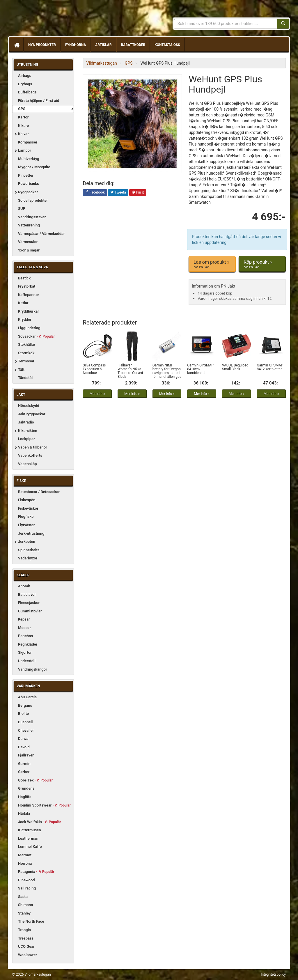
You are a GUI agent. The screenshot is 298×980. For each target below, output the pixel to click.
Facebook (95, 193)
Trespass (26, 938)
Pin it (138, 193)
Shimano (25, 905)
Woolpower (28, 955)
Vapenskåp (28, 464)
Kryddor (25, 319)
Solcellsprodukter (33, 200)
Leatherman (28, 838)
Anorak (24, 586)
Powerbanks (29, 184)
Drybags (25, 84)
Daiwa (23, 739)
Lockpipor (26, 439)
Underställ (27, 661)
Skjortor (25, 652)
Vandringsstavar (32, 217)
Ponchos (25, 636)
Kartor (23, 117)
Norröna (25, 863)
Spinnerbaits (29, 550)
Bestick (24, 278)
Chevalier (26, 730)
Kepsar (24, 619)
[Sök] (283, 24)
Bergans (25, 705)
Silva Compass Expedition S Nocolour (94, 369)
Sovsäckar (36, 336)
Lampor (25, 150)
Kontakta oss (167, 45)
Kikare (23, 126)
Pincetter (26, 175)
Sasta (23, 897)
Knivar (23, 134)
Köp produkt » (262, 264)
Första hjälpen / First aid (39, 101)
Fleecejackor (29, 603)
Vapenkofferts (30, 455)
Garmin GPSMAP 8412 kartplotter (270, 367)
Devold (24, 747)
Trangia (24, 930)
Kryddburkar (29, 311)
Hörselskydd (29, 406)
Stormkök (26, 353)
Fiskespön (27, 500)
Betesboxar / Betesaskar (39, 492)
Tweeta (118, 193)
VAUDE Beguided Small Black (235, 367)
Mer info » (97, 394)
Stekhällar (27, 344)
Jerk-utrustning (31, 533)
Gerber (24, 772)
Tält (21, 370)
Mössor (24, 628)
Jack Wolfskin (39, 822)
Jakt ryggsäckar (32, 414)
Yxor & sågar (29, 250)
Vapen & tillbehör (33, 447)
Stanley (24, 913)
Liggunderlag (29, 328)
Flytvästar (26, 525)
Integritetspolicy (273, 974)
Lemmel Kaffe (30, 847)
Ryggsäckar (28, 192)
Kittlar (23, 303)
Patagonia (36, 872)
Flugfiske (26, 516)
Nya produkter (42, 45)
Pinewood (26, 880)
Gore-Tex (35, 780)
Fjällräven (26, 755)
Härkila (24, 813)
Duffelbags (27, 92)
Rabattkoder (133, 45)
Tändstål (25, 378)
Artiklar (103, 45)
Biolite (23, 714)
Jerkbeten (27, 542)
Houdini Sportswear (44, 805)
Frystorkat (27, 286)
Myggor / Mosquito (34, 167)
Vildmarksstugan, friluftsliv (67, 20)
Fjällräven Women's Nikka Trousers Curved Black (130, 371)
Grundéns (26, 788)
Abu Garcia (27, 697)
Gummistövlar (30, 611)
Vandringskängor (33, 669)
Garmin (24, 764)
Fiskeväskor (28, 508)
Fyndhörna (76, 45)
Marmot (25, 855)
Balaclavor (27, 594)
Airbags (25, 76)
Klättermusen (30, 830)
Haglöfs (25, 797)
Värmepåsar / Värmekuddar (41, 234)
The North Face (31, 921)
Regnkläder (28, 644)
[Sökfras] (226, 24)
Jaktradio (26, 422)
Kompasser (28, 142)
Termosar (26, 361)
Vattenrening (29, 225)
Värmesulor (28, 242)
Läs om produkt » (212, 264)
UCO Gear (26, 946)
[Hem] (16, 45)
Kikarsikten (28, 431)
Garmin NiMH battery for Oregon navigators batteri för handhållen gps (167, 371)
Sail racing (27, 888)
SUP (22, 209)
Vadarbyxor (28, 558)
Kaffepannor (29, 295)
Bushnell (25, 722)
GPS (22, 109)
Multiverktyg (29, 159)
